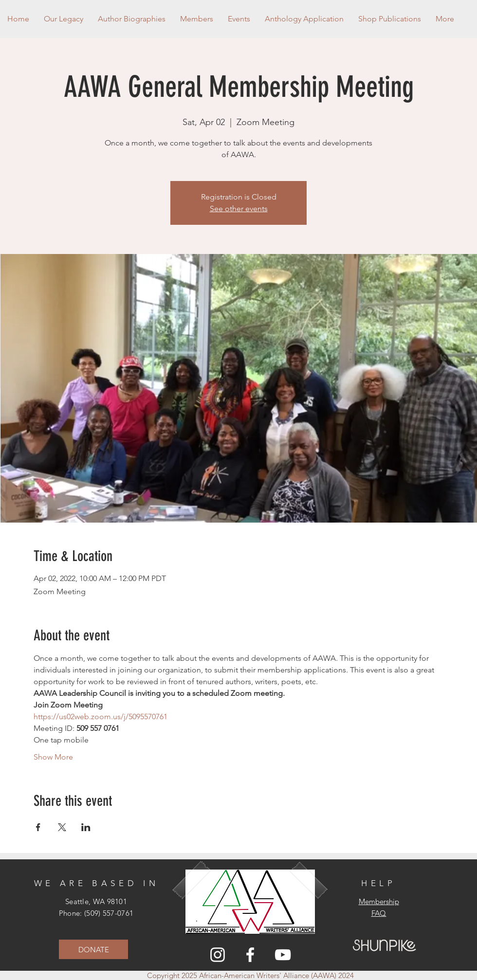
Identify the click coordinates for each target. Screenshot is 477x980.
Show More (53, 757)
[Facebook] (250, 955)
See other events (239, 209)
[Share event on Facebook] (38, 827)
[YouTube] (283, 955)
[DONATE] (93, 949)
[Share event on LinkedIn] (86, 827)
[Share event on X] (62, 827)
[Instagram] (218, 955)
